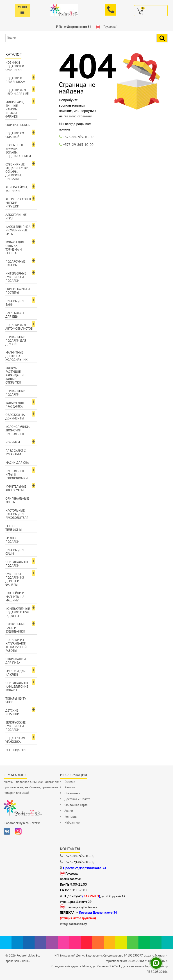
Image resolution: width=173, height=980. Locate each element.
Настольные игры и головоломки (17, 475)
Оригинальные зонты (17, 500)
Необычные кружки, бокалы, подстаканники (18, 151)
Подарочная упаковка (15, 740)
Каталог (70, 787)
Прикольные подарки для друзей (16, 340)
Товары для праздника (15, 405)
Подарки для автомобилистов (19, 327)
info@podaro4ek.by (73, 924)
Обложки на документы (15, 417)
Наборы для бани (15, 303)
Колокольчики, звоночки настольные (18, 430)
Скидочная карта (76, 805)
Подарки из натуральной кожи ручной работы (16, 645)
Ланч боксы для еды (15, 315)
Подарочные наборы (15, 263)
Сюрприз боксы (18, 125)
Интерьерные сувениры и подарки (16, 277)
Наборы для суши (15, 552)
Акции (69, 811)
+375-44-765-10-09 (78, 137)
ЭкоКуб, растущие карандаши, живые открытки (15, 375)
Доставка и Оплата (77, 799)
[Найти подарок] (162, 38)
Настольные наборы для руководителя (17, 514)
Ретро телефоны (14, 528)
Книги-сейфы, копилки (16, 189)
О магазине (72, 793)
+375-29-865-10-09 (78, 144)
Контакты (71, 817)
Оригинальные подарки (17, 564)
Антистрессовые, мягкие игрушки (19, 203)
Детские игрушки (12, 712)
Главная (70, 781)
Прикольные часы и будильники (15, 628)
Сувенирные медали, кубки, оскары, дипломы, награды (17, 172)
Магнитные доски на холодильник (16, 356)
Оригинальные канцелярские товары (17, 687)
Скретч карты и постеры (18, 291)
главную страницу (78, 116)
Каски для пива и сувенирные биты (18, 230)
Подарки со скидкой (15, 135)
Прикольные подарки (15, 393)
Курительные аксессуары (16, 488)
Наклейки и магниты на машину (15, 597)
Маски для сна (17, 463)
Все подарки (15, 750)
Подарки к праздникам (15, 80)
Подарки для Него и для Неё (17, 92)
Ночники (13, 442)
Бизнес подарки (12, 540)
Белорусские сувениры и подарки (16, 726)
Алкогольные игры (16, 216)
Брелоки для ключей (15, 673)
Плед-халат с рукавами (16, 452)
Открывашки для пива (16, 661)
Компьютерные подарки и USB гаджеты (18, 612)
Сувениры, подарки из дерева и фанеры (15, 579)
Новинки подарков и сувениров (15, 66)
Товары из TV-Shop (16, 700)
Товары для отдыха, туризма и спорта (15, 248)
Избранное (72, 822)
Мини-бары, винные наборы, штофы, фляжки (15, 109)
